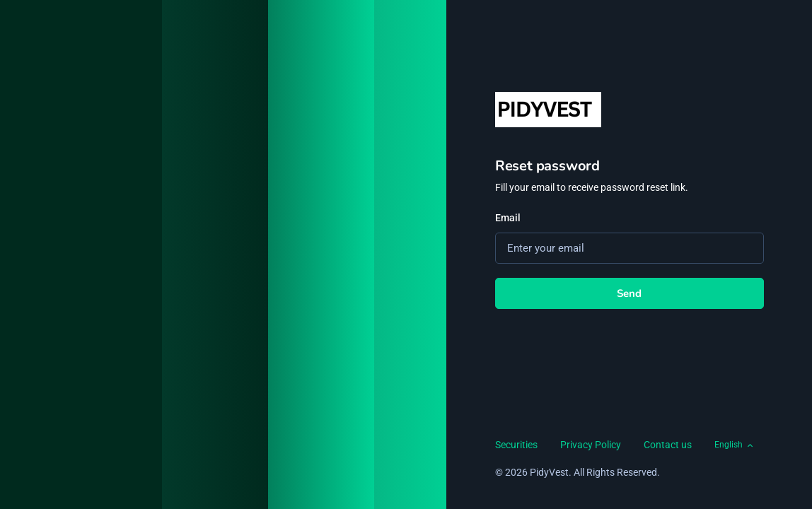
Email (508, 218)
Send (630, 293)
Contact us (668, 445)
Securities (516, 445)
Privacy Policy (591, 445)
